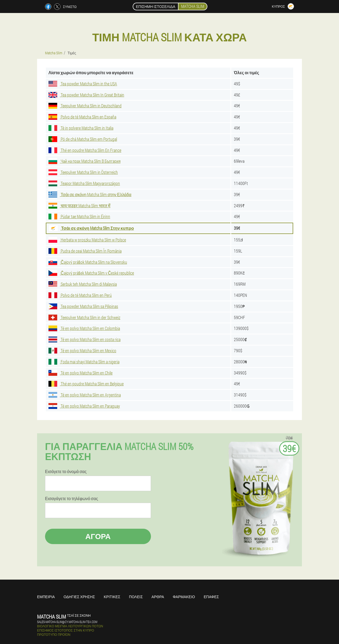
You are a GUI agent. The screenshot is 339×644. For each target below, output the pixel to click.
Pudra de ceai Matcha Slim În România (85, 251)
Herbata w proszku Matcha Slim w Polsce (87, 240)
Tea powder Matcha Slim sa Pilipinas (83, 306)
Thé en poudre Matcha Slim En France (85, 150)
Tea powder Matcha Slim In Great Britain (86, 95)
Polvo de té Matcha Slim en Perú (80, 295)
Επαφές (211, 597)
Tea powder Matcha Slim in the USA (83, 84)
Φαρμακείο (184, 597)
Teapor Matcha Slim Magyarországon (84, 183)
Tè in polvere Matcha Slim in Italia (81, 128)
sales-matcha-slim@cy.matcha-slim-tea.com (67, 622)
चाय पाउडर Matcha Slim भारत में (79, 206)
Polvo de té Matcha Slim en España (82, 117)
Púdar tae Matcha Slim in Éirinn (79, 216)
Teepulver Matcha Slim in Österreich (83, 172)
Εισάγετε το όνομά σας (66, 471)
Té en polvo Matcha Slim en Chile (81, 373)
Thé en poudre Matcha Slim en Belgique (86, 384)
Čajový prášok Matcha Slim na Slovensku (88, 262)
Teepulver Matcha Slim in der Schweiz (84, 317)
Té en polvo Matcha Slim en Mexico (82, 350)
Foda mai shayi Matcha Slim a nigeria (84, 362)
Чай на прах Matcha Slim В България (84, 161)
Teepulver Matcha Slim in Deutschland (85, 106)
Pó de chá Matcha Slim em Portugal (83, 139)
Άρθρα (158, 597)
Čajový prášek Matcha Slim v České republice (91, 273)
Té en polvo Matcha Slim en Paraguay (84, 406)
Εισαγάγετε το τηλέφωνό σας (72, 499)
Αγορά (98, 536)
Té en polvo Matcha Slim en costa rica (84, 339)
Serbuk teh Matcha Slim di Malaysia (83, 284)
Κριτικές (112, 597)
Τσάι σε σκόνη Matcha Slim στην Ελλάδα (90, 194)
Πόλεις (136, 597)
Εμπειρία (46, 597)
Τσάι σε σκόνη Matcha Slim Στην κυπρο (91, 228)
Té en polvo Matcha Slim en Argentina (85, 395)
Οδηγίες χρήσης (79, 597)
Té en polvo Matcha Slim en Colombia (84, 328)
